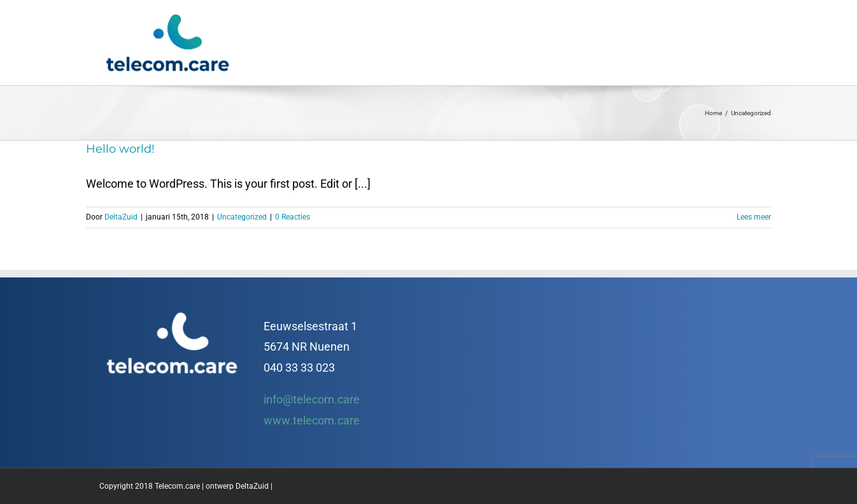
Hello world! (120, 149)
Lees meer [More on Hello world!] (754, 217)
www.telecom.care (312, 420)
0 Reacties (293, 217)
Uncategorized (242, 217)
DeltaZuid (121, 217)
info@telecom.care (312, 399)
